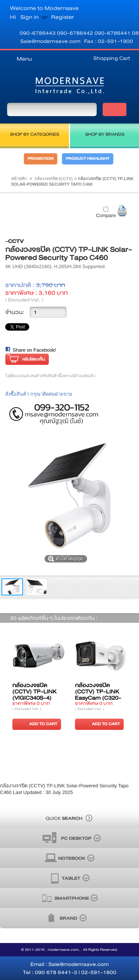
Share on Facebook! (34, 350)
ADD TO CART (36, 724)
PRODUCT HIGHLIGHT (88, 159)
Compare (106, 215)
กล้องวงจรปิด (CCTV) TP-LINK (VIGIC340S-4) (34, 692)
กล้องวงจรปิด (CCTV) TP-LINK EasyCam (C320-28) (98, 695)
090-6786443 (38, 33)
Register (63, 17)
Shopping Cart (112, 58)
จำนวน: (15, 312)
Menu (24, 59)
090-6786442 (76, 33)
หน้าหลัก (19, 179)
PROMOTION (41, 159)
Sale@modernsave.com (50, 41)
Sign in (29, 17)
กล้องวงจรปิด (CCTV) (54, 179)
